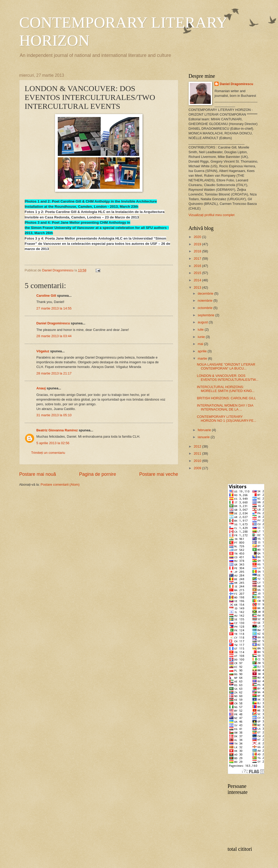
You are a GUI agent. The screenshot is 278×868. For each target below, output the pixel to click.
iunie (202, 337)
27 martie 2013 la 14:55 (54, 308)
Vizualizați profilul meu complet (212, 215)
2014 (198, 280)
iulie (201, 329)
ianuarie (204, 437)
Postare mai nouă (38, 474)
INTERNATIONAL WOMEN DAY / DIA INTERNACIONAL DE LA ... (225, 407)
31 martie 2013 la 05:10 (54, 415)
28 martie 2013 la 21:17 (54, 373)
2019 (198, 244)
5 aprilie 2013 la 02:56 (53, 443)
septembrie (206, 315)
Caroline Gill (46, 296)
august (203, 322)
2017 (198, 258)
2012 (198, 446)
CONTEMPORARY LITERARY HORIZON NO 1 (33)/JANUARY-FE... (227, 419)
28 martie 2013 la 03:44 (54, 336)
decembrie (206, 293)
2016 (198, 266)
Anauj (41, 388)
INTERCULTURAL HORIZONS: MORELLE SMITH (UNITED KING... (226, 389)
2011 (198, 453)
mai (201, 344)
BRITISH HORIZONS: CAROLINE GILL (227, 398)
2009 (198, 468)
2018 (198, 251)
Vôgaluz (43, 351)
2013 (198, 287)
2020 (198, 237)
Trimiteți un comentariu (48, 453)
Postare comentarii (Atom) (60, 484)
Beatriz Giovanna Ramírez (57, 430)
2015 (198, 273)
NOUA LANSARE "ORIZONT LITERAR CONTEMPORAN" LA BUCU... (226, 366)
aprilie (203, 351)
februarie (205, 430)
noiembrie (206, 301)
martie (203, 358)
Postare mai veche (159, 474)
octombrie (206, 308)
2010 (198, 461)
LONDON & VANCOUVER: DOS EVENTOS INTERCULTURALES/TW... (228, 378)
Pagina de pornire (97, 474)
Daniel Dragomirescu (53, 323)
